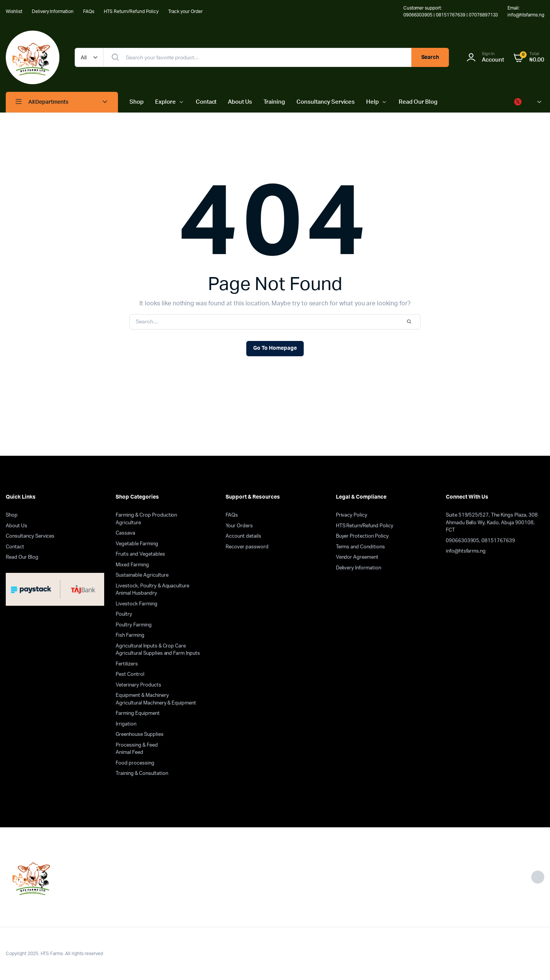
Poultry (124, 614)
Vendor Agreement (357, 557)
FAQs (89, 11)
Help (372, 102)
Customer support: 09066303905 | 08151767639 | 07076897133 (451, 11)
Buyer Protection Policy (362, 536)
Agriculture (128, 523)
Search (430, 57)
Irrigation (126, 724)
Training (274, 102)
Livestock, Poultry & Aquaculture (152, 586)
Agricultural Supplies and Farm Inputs (158, 653)
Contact (206, 102)
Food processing (135, 763)
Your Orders (239, 526)
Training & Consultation (142, 774)
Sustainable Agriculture (142, 575)
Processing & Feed (137, 745)
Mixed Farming (132, 565)
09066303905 (463, 541)
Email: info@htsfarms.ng (526, 11)
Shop (137, 102)
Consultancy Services (326, 102)
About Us (240, 102)
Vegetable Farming (137, 544)
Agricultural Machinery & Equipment (156, 703)
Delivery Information (53, 11)
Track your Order (185, 11)
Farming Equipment (138, 713)
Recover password (247, 547)
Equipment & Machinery (142, 695)
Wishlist (14, 11)
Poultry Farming (134, 625)
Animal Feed (129, 753)
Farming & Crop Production (146, 515)
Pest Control (130, 674)
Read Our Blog (418, 102)
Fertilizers (127, 664)
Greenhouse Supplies (139, 735)
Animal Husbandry (136, 593)
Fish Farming (130, 635)
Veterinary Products (138, 685)
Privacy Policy (352, 515)
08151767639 (498, 541)
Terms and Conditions (360, 547)
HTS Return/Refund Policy (131, 11)
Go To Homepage (275, 348)
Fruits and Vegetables (140, 554)
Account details (243, 536)
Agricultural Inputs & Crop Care (151, 646)
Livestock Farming (137, 604)
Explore (165, 102)
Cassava (125, 533)
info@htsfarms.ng (466, 551)
